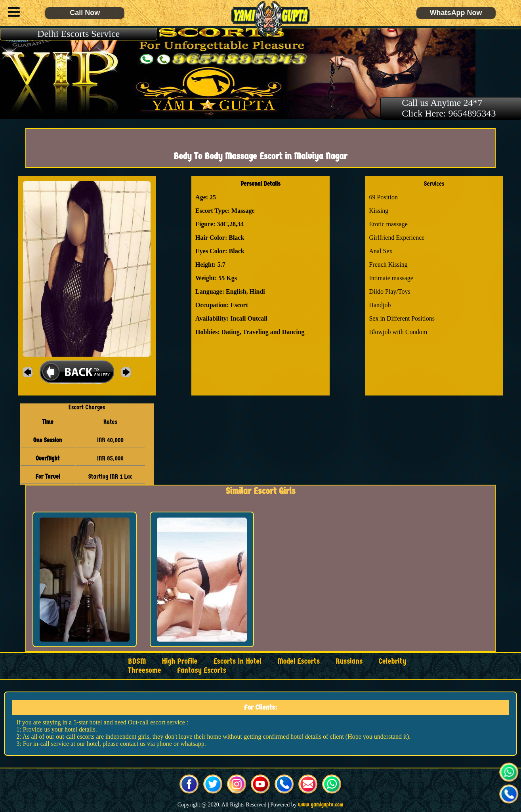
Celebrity (392, 661)
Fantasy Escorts (202, 670)
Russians (349, 661)
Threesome (145, 670)
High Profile (179, 661)
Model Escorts (299, 661)
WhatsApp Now (456, 13)
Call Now (85, 13)
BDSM (137, 661)
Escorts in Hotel (238, 661)
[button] (12, 13)
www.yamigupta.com (321, 805)
